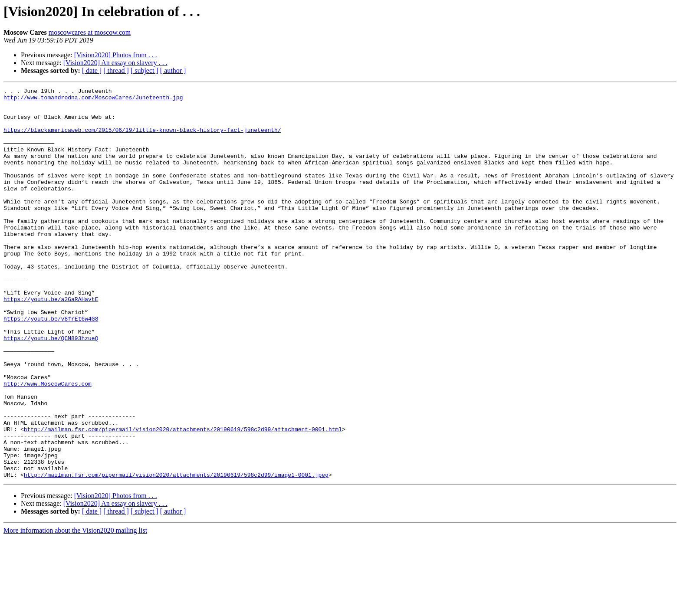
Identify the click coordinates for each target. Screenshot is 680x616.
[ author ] (173, 70)
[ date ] (92, 70)
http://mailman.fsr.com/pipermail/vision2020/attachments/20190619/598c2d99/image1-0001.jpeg (176, 553)
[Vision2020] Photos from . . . (116, 55)
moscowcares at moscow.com (90, 32)
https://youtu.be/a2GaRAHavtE (51, 342)
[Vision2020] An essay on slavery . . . (115, 63)
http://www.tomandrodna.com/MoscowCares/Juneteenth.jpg (93, 100)
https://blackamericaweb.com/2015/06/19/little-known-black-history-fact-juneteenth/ (142, 139)
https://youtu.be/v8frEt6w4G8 (51, 365)
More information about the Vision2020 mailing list (75, 608)
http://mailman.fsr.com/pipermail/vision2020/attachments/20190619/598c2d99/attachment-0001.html (183, 498)
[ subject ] (145, 70)
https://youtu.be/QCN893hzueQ (51, 389)
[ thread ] (116, 70)
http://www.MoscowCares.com (48, 443)
